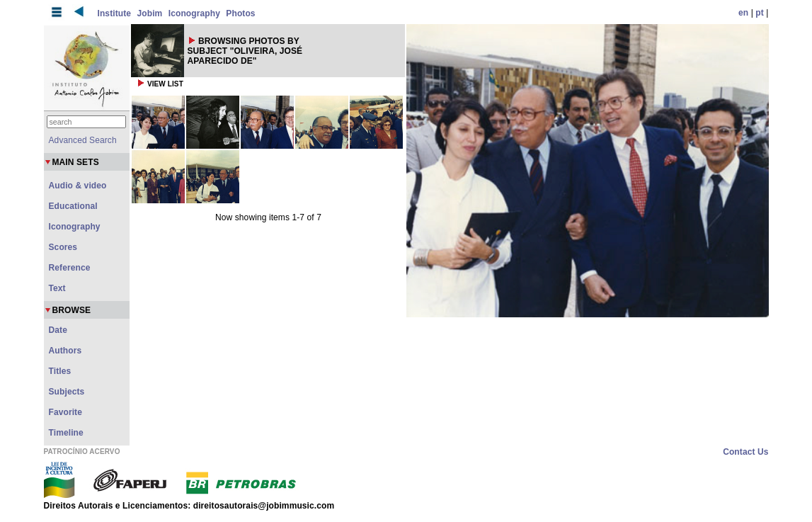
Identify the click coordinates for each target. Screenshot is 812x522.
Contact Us (745, 452)
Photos (240, 13)
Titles (60, 371)
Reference (70, 268)
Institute (115, 13)
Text (57, 288)
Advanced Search (83, 140)
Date (58, 330)
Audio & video (78, 186)
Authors (65, 351)
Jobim (150, 13)
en (743, 13)
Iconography (194, 13)
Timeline (66, 433)
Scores (63, 247)
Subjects (67, 392)
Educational (73, 206)
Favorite (65, 412)
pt (760, 13)
